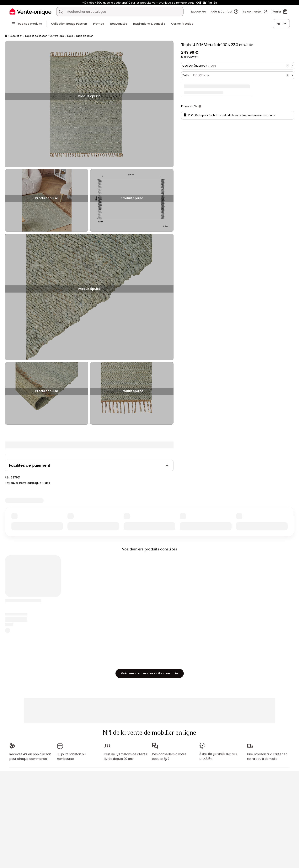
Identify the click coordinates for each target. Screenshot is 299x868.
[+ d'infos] (200, 106)
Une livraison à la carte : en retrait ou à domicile (267, 756)
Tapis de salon (85, 36)
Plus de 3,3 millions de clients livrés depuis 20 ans (126, 756)
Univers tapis (57, 36)
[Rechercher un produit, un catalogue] (61, 12)
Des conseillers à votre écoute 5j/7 (169, 756)
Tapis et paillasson (36, 36)
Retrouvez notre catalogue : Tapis (28, 483)
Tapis (70, 36)
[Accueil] (6, 36)
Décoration (16, 36)
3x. (196, 106)
